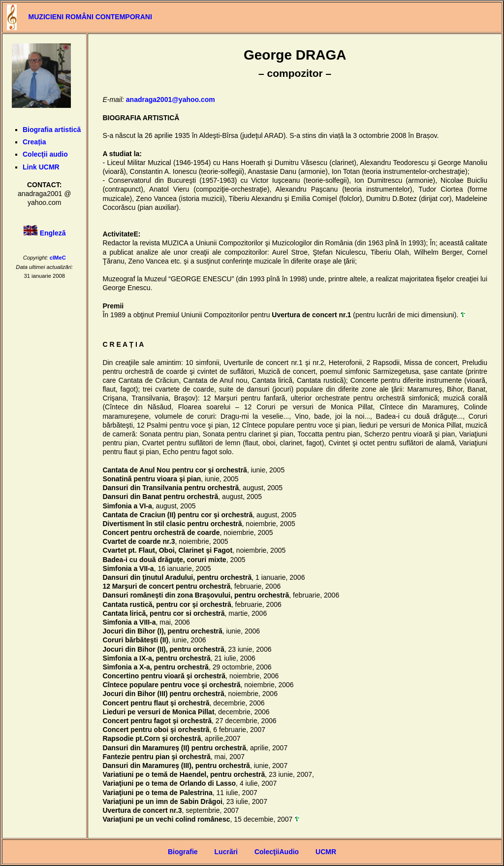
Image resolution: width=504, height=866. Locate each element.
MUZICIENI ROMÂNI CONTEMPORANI (90, 17)
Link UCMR (41, 167)
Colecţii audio (45, 154)
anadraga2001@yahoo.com (171, 100)
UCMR (326, 852)
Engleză (53, 233)
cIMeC (58, 258)
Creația (34, 142)
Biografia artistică (52, 130)
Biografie (183, 852)
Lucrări (226, 852)
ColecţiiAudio (277, 852)
